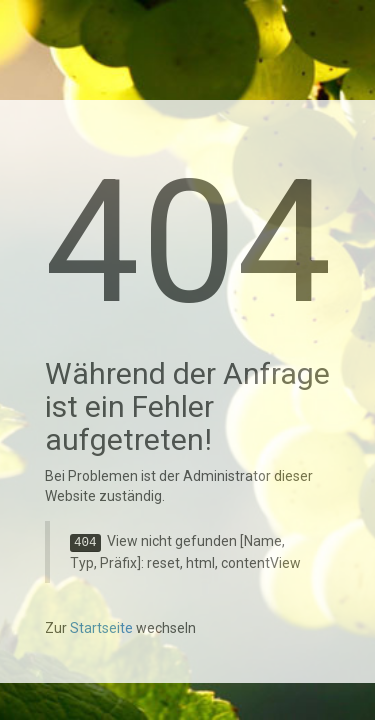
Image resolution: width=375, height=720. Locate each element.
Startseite (101, 628)
